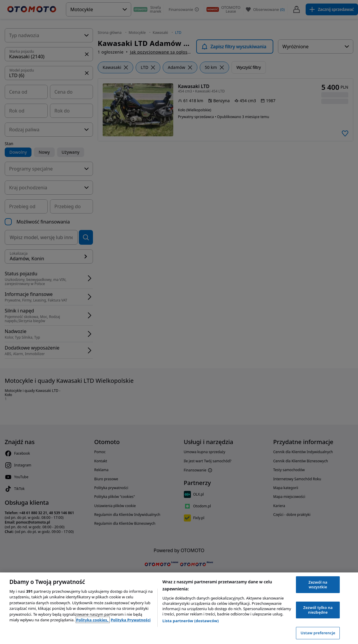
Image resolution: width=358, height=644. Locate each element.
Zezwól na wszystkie (318, 585)
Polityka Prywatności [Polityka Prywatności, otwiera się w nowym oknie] (131, 620)
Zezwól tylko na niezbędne (318, 610)
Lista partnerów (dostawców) (191, 621)
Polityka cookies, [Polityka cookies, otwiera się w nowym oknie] (93, 620)
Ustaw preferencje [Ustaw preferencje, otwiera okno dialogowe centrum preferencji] (318, 633)
